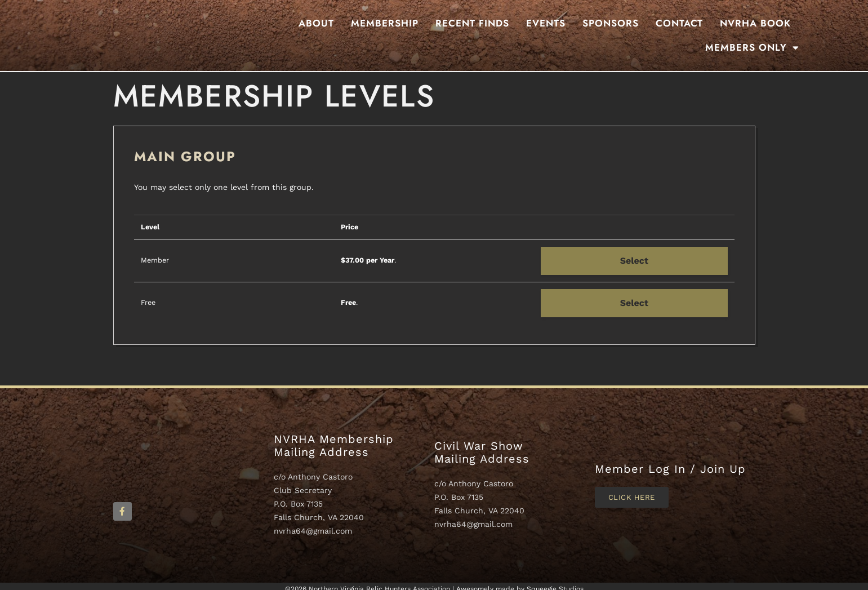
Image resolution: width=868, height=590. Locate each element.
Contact (679, 23)
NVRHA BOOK (755, 23)
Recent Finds (472, 23)
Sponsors (611, 23)
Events (546, 23)
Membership (385, 23)
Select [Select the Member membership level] (634, 261)
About (316, 23)
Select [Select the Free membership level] (634, 303)
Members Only (752, 48)
